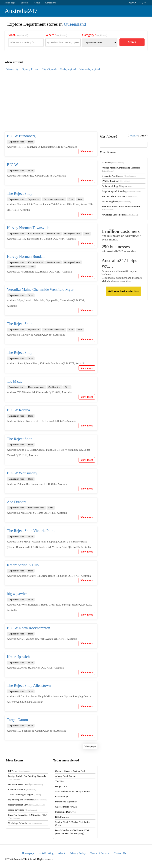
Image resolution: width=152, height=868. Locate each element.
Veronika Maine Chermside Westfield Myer (40, 289)
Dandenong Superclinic (66, 802)
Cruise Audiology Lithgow (118, 186)
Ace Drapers (17, 502)
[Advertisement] (76, 103)
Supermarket (34, 199)
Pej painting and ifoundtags (121, 191)
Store (30, 142)
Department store (16, 142)
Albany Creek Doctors (66, 776)
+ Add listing (46, 853)
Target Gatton (17, 720)
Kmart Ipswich (18, 657)
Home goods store (72, 234)
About (37, 3)
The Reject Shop (20, 193)
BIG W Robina (18, 410)
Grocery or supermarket (54, 199)
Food (71, 199)
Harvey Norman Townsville (28, 228)
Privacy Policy (78, 853)
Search (132, 42)
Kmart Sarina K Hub (23, 565)
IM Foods (113, 163)
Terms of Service (100, 853)
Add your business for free (124, 291)
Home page (10, 3)
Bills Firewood (62, 817)
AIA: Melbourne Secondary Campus (72, 791)
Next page (90, 746)
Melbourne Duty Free (65, 812)
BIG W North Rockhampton (29, 628)
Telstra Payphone (116, 201)
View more (87, 151)
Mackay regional (68, 69)
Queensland (75, 24)
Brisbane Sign (62, 797)
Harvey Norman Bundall (26, 256)
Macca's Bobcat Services (120, 196)
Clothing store (55, 387)
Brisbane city (12, 69)
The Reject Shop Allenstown (29, 685)
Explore (25, 3)
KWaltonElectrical (116, 181)
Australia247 (21, 11)
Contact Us (50, 3)
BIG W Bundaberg (21, 136)
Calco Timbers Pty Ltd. (66, 807)
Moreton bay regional (90, 69)
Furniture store (54, 234)
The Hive (60, 781)
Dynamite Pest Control (119, 176)
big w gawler (17, 594)
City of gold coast (30, 69)
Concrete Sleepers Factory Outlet (71, 771)
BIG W (12, 165)
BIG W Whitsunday (22, 473)
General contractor (17, 267)
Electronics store (35, 234)
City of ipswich (49, 69)
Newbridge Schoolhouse (120, 215)
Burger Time (61, 786)
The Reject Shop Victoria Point (31, 531)
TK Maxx (14, 381)
